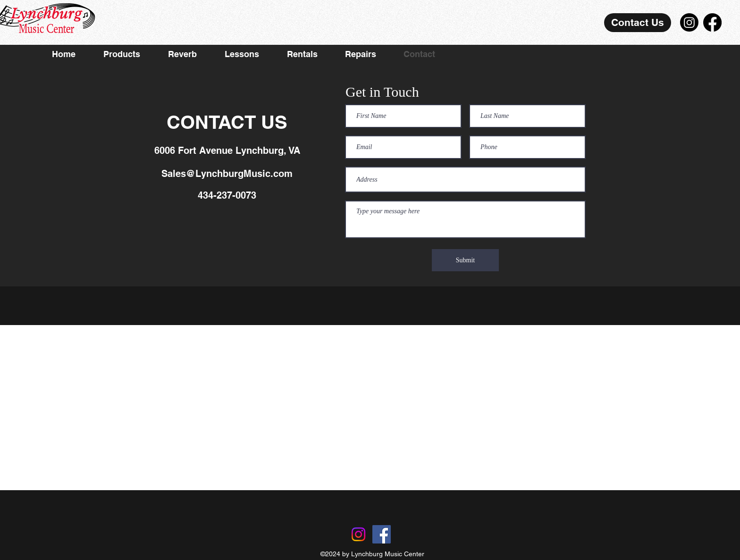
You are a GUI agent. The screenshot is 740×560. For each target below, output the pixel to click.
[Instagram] (689, 22)
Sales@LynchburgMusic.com (227, 174)
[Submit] (465, 260)
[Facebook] (712, 22)
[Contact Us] (638, 23)
